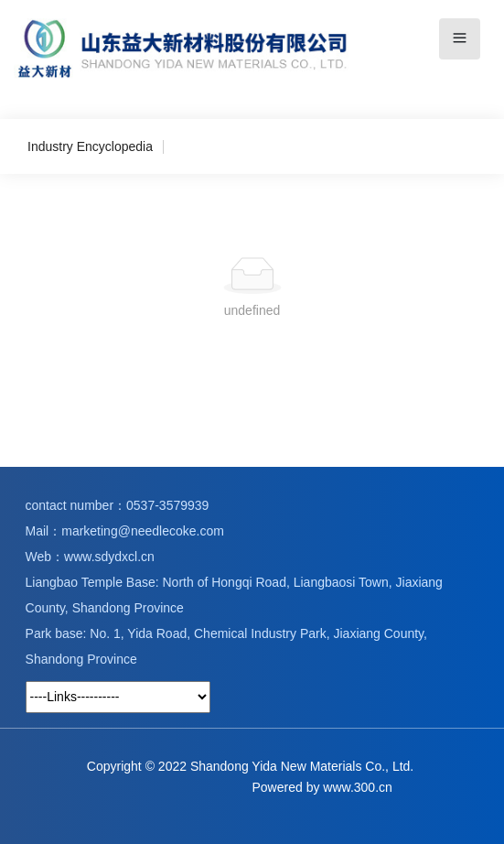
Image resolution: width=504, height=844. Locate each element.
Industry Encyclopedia (90, 146)
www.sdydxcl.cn (109, 557)
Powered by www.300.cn (322, 787)
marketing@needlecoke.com (143, 531)
